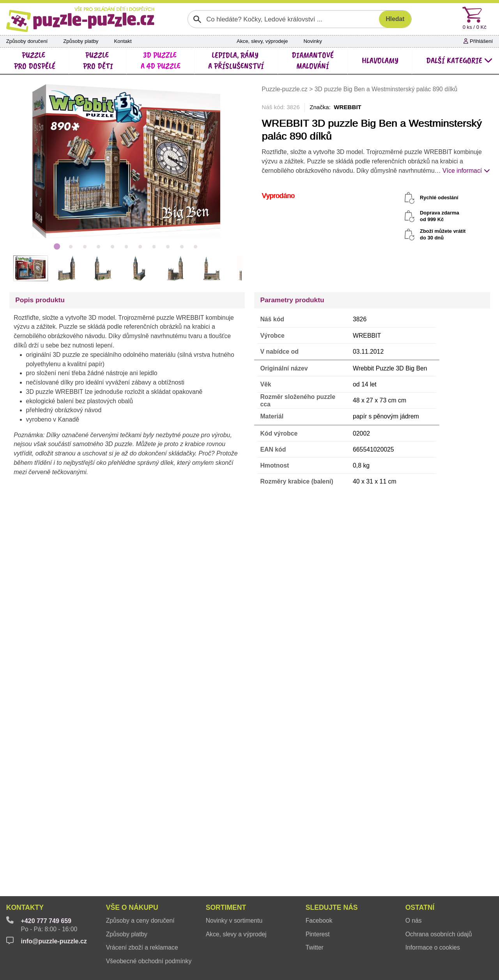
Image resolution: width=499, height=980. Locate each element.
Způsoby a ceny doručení (140, 921)
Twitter (315, 947)
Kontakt (123, 41)
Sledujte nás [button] (332, 907)
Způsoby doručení (27, 41)
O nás (414, 921)
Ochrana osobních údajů (439, 934)
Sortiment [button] (226, 907)
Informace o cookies (433, 947)
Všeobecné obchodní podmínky (149, 961)
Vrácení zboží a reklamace (142, 947)
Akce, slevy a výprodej (236, 934)
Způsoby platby (81, 41)
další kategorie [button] (459, 60)
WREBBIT (348, 107)
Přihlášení (478, 41)
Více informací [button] (466, 171)
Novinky (312, 41)
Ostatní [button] (420, 907)
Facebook (319, 921)
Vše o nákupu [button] (132, 907)
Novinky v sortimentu (234, 921)
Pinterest (318, 934)
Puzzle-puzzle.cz (285, 89)
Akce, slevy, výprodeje (262, 41)
